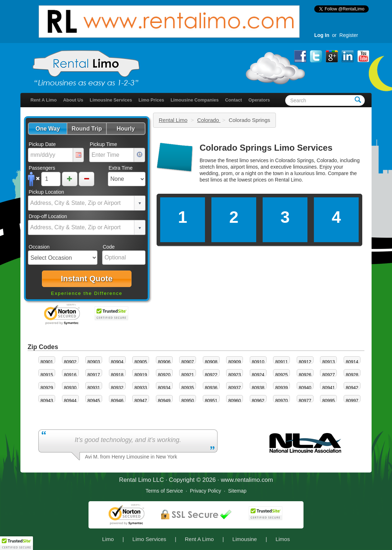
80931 (94, 388)
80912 (305, 362)
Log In (322, 35)
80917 (94, 375)
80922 (211, 375)
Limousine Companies (195, 100)
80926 (305, 375)
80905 (141, 362)
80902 (70, 362)
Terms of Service (164, 491)
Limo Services (149, 539)
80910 (258, 362)
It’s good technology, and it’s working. (128, 440)
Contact (233, 100)
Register (349, 35)
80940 (305, 388)
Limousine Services (111, 100)
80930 (70, 388)
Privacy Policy (205, 491)
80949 (164, 401)
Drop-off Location (48, 216)
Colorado (209, 120)
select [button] (140, 203)
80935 (188, 388)
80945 (94, 401)
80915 (47, 375)
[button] (47, 129)
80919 (141, 375)
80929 (47, 388)
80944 (70, 401)
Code (109, 247)
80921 (188, 375)
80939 (281, 388)
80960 (235, 401)
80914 (352, 362)
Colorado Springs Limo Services (266, 148)
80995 (328, 401)
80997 (352, 401)
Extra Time (121, 168)
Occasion (39, 247)
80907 (188, 362)
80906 (164, 362)
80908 (211, 362)
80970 (281, 401)
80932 (117, 388)
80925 (281, 375)
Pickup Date (42, 144)
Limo (108, 539)
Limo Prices (151, 100)
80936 (211, 388)
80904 (117, 362)
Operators (259, 100)
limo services (254, 160)
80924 (258, 375)
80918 (117, 375)
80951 (211, 401)
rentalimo (247, 480)
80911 (281, 362)
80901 (47, 362)
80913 (328, 362)
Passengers (42, 168)
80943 (47, 401)
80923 (235, 375)
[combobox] (81, 203)
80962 (258, 401)
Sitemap (237, 491)
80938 (258, 388)
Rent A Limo (44, 100)
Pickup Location (46, 192)
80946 (117, 401)
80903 (94, 362)
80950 (188, 401)
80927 (328, 375)
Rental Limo (173, 120)
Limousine (245, 539)
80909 (235, 362)
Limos (283, 539)
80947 (141, 401)
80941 (328, 388)
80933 (141, 388)
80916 (70, 375)
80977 (305, 401)
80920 (164, 375)
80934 (164, 388)
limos (216, 180)
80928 (352, 375)
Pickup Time (104, 144)
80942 (352, 388)
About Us (73, 100)
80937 (235, 388)
